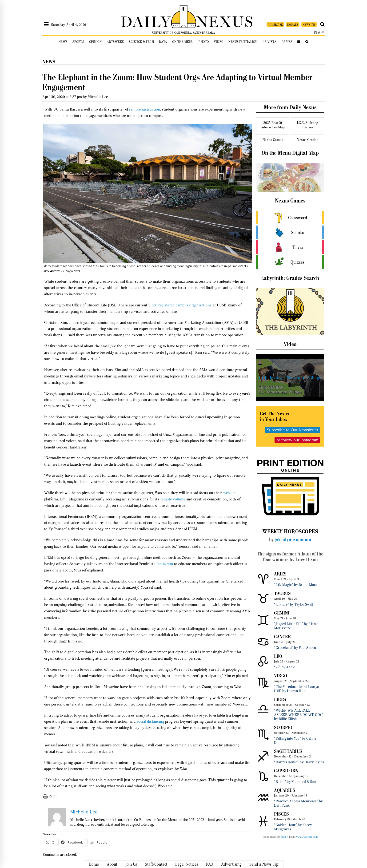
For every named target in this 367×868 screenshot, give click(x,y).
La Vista (269, 42)
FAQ (210, 864)
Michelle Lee (98, 97)
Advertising (231, 864)
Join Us (131, 864)
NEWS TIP (309, 25)
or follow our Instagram (297, 440)
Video (219, 42)
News (63, 42)
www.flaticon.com (307, 837)
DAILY (146, 21)
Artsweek (115, 42)
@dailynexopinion (293, 539)
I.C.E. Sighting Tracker (308, 125)
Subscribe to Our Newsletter (293, 430)
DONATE (293, 25)
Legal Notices (187, 864)
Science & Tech (141, 42)
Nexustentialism (243, 42)
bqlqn (285, 837)
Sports (78, 42)
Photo (204, 42)
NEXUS (225, 21)
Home (94, 864)
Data (163, 42)
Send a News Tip (264, 864)
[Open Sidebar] (46, 24)
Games (287, 42)
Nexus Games (273, 140)
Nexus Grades (307, 140)
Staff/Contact (156, 864)
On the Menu (183, 42)
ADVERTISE (275, 25)
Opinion (96, 42)
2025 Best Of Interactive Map (273, 125)
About (112, 864)
